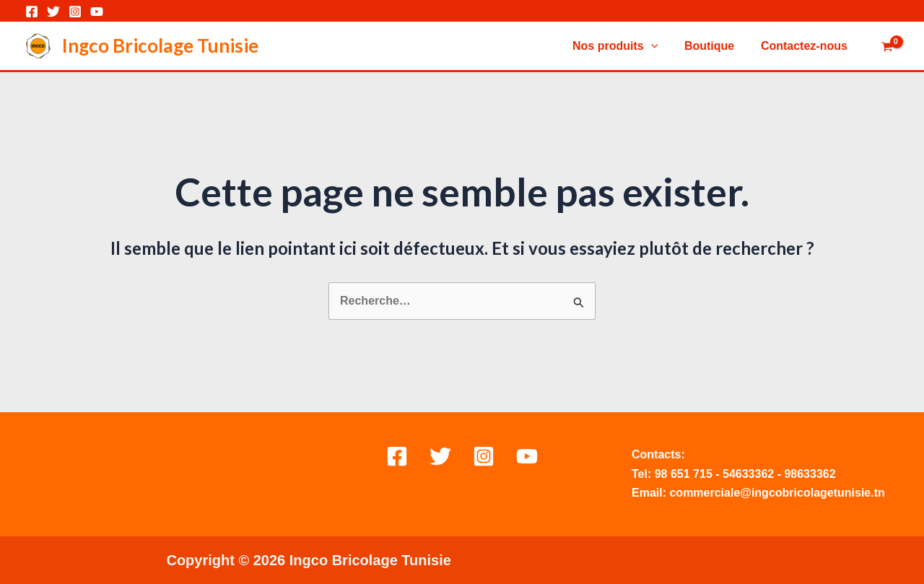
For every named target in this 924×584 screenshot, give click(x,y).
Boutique (714, 46)
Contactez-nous (806, 46)
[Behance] (527, 456)
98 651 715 (684, 474)
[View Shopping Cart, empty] (887, 48)
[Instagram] (75, 12)
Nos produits (624, 46)
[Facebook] (32, 12)
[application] (659, 46)
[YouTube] (97, 12)
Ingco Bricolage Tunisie (160, 45)
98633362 (810, 474)
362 (765, 474)
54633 (739, 474)
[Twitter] (53, 12)
